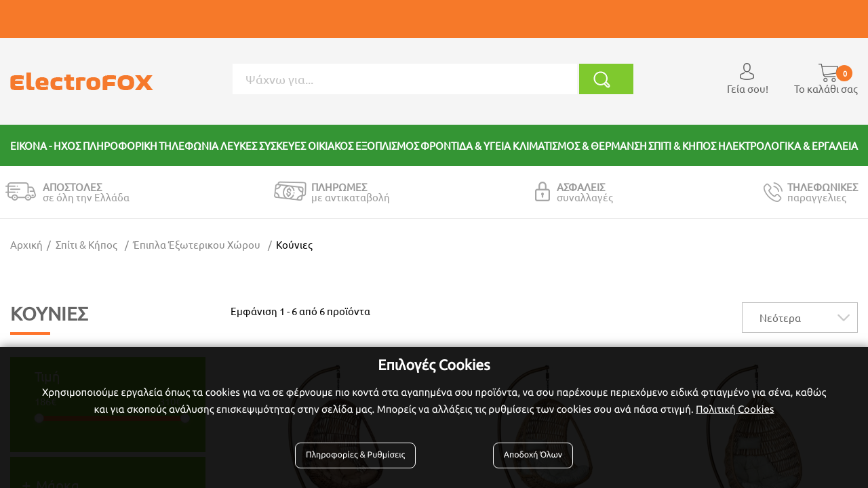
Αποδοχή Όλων (532, 455)
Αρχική (26, 244)
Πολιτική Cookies (735, 409)
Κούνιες (294, 244)
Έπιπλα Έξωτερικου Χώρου (197, 244)
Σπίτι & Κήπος (86, 244)
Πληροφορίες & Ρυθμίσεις (356, 455)
